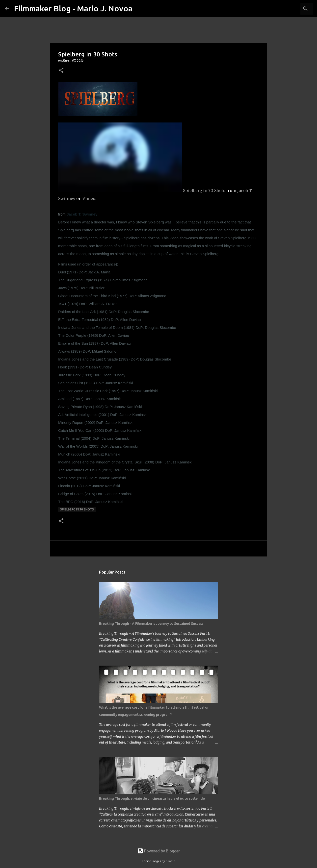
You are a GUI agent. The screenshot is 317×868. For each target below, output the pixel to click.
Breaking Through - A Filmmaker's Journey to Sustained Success (151, 624)
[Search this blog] (287, 9)
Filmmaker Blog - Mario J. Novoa (73, 8)
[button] (61, 71)
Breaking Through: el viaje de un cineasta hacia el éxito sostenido (152, 798)
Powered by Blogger (158, 851)
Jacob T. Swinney (82, 214)
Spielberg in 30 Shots (204, 191)
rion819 (171, 861)
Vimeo (89, 198)
